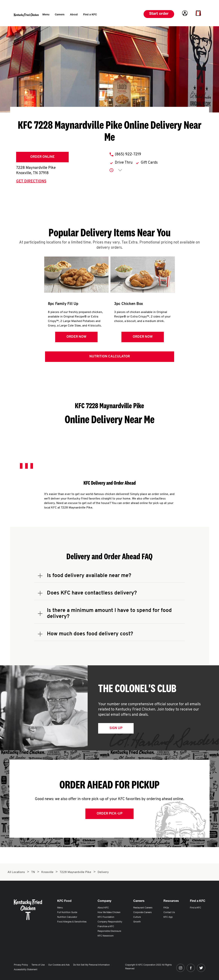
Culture (137, 917)
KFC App (168, 917)
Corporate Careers (142, 913)
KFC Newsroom (106, 936)
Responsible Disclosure (109, 931)
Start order (159, 14)
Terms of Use (38, 965)
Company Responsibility (110, 922)
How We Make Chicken (109, 913)
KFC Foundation (106, 917)
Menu (60, 908)
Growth (137, 922)
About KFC (103, 908)
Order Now (76, 337)
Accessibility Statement (26, 970)
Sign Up (116, 730)
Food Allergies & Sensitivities (72, 922)
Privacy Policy (21, 965)
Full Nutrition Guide (67, 913)
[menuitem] (46, 15)
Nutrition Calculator (110, 358)
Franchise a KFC (106, 927)
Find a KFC (196, 908)
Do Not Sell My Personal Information (91, 965)
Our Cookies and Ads (59, 965)
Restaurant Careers (143, 908)
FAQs (166, 908)
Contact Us (169, 913)
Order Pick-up (109, 815)
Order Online (42, 157)
